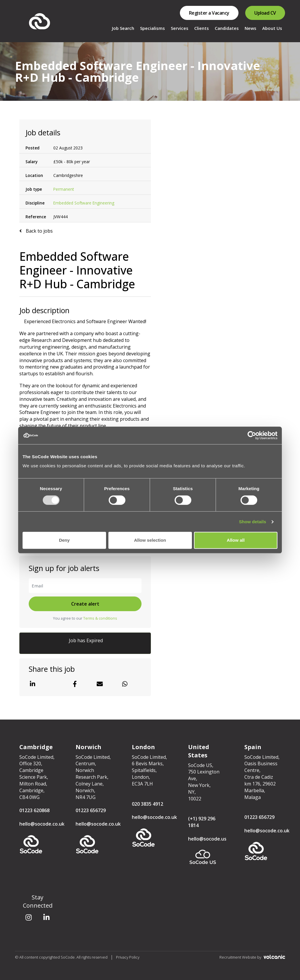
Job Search (123, 28)
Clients (202, 28)
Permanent (64, 189)
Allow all (236, 540)
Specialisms (152, 28)
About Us (272, 28)
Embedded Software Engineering (84, 203)
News (250, 28)
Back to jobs (39, 231)
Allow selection (150, 540)
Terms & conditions (100, 618)
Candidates (227, 28)
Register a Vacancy (209, 13)
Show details (253, 522)
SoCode (40, 21)
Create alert (85, 604)
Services (180, 28)
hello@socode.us (207, 839)
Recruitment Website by (252, 957)
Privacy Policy (128, 957)
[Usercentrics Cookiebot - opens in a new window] (252, 435)
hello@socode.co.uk (42, 824)
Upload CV (265, 13)
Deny (64, 540)
